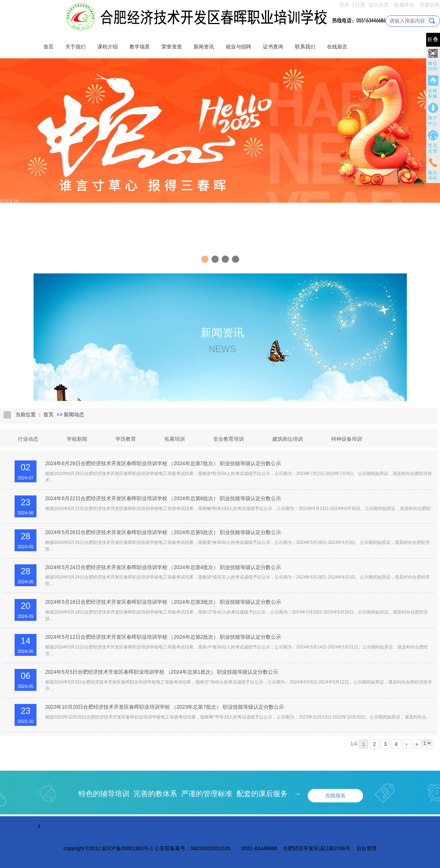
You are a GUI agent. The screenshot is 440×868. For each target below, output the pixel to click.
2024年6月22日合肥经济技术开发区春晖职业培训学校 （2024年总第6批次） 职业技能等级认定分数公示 (163, 498)
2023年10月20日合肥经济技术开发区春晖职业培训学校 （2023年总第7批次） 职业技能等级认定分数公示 (165, 707)
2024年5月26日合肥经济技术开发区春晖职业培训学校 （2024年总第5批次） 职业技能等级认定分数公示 (163, 532)
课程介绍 (108, 47)
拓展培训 (175, 439)
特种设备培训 (347, 439)
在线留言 (337, 47)
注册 (360, 5)
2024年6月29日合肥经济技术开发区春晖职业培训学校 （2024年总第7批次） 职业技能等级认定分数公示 (163, 463)
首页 (48, 47)
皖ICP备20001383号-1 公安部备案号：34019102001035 (166, 848)
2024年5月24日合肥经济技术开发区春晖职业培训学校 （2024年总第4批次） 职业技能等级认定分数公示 (163, 567)
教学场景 (140, 47)
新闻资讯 (204, 47)
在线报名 (335, 795)
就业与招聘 (238, 47)
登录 (344, 5)
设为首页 (379, 5)
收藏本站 (404, 5)
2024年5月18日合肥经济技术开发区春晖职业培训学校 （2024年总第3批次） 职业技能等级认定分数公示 (163, 602)
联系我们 (305, 47)
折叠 (433, 40)
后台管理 (366, 848)
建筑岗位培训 (288, 439)
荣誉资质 (172, 47)
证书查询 (273, 47)
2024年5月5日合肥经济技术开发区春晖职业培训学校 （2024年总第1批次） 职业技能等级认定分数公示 (162, 672)
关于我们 (75, 47)
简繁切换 (430, 5)
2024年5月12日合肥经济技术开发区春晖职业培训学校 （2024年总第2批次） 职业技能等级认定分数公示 (163, 637)
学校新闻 (77, 439)
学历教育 (126, 439)
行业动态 (28, 439)
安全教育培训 (229, 439)
